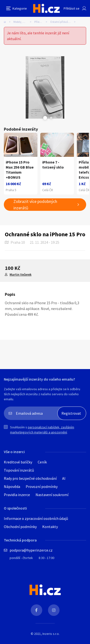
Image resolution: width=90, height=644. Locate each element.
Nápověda (12, 486)
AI (64, 478)
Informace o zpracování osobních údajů (36, 518)
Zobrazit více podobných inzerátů (35, 205)
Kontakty (50, 527)
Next (51, 118)
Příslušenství (42, 22)
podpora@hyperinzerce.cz (31, 550)
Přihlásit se (72, 8)
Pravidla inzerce (17, 495)
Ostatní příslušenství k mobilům (64, 22)
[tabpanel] (45, 87)
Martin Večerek (21, 274)
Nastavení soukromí (52, 495)
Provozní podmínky (42, 486)
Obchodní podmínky (20, 527)
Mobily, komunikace (24, 22)
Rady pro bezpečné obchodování (30, 478)
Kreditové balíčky (18, 462)
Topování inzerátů (19, 470)
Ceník (42, 462)
